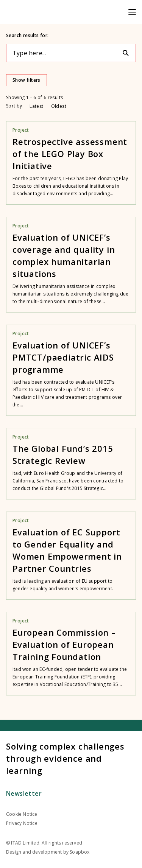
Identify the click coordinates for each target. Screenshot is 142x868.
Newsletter (24, 793)
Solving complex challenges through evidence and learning (65, 758)
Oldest (59, 106)
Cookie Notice (22, 814)
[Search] (129, 53)
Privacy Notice (22, 823)
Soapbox (80, 852)
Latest (36, 106)
